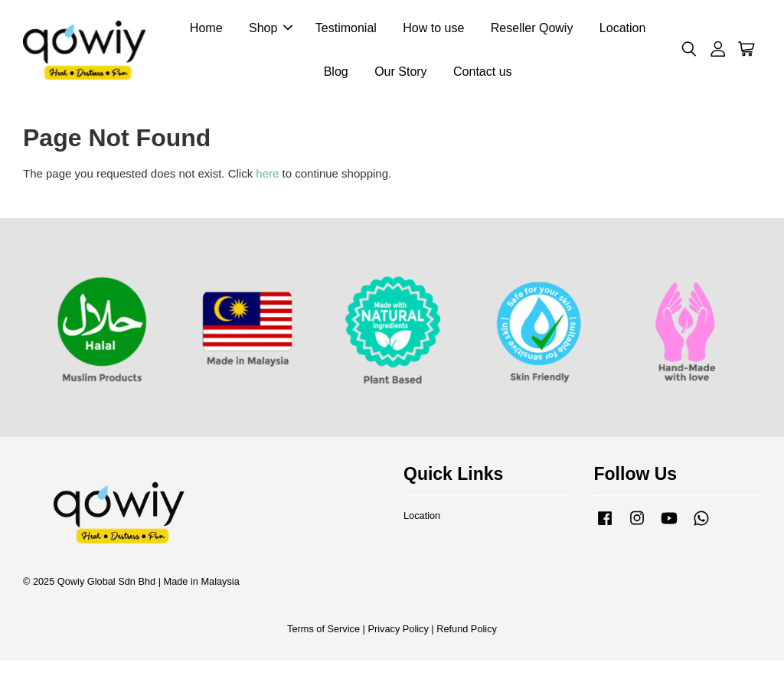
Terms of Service (323, 632)
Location (623, 29)
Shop (271, 29)
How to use (433, 29)
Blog (336, 73)
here (267, 176)
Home (206, 29)
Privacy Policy (398, 632)
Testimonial (346, 29)
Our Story (400, 73)
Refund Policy (467, 632)
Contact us (482, 73)
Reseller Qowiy (532, 29)
